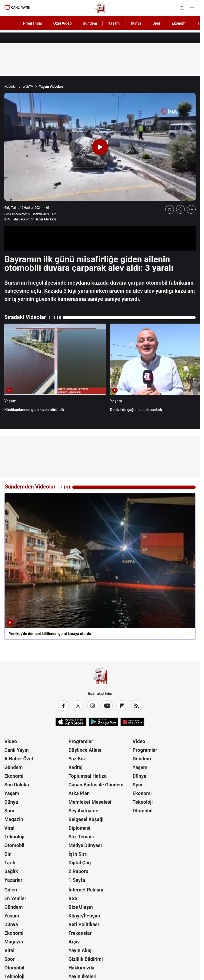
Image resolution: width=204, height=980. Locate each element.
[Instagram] (93, 706)
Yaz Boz (77, 759)
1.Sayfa (77, 880)
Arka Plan (79, 793)
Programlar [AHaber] (33, 23)
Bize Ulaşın (81, 907)
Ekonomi (14, 776)
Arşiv (74, 942)
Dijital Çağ (80, 863)
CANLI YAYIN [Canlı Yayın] (17, 8)
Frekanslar (80, 933)
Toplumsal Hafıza (88, 776)
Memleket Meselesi (90, 802)
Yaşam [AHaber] (114, 23)
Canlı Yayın (17, 750)
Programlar (81, 741)
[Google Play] (103, 722)
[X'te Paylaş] (170, 209)
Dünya (11, 802)
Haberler (11, 87)
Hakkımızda (82, 968)
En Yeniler (15, 898)
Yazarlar (13, 880)
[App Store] (71, 722)
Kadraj (76, 767)
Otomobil (14, 845)
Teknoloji (14, 837)
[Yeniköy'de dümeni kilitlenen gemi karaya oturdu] (100, 566)
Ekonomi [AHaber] (179, 23)
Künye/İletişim (84, 916)
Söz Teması (81, 837)
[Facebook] (63, 706)
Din (8, 854)
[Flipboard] (122, 706)
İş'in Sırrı (78, 854)
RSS (73, 898)
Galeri (11, 890)
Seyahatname (83, 811)
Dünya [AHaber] (136, 23)
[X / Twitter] (78, 706)
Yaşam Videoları (51, 87)
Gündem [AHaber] (90, 23)
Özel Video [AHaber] (63, 23)
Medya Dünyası (85, 845)
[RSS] (137, 706)
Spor (9, 811)
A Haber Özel (19, 759)
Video (11, 741)
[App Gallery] (132, 722)
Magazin (14, 819)
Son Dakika (17, 785)
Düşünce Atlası (85, 750)
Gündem (14, 767)
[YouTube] (107, 706)
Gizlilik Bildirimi (86, 959)
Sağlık (11, 871)
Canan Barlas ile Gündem (96, 785)
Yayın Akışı (81, 950)
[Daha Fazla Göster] (191, 209)
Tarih (10, 863)
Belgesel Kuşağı (86, 819)
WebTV (28, 87)
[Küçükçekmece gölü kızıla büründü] (55, 370)
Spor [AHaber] (157, 23)
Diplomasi (80, 828)
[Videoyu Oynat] (100, 147)
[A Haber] (100, 8)
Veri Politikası (84, 924)
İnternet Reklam (86, 890)
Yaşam (12, 793)
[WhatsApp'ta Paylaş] (180, 209)
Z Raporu (79, 871)
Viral (9, 828)
